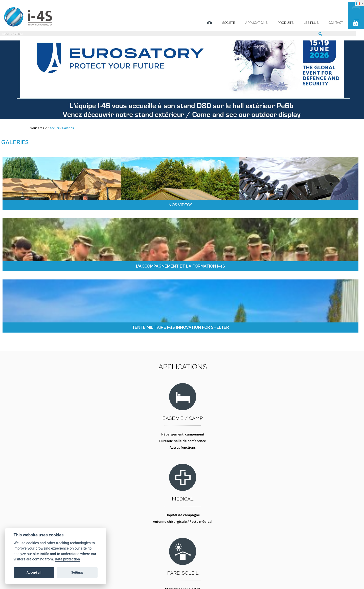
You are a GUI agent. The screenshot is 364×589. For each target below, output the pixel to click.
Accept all (34, 572)
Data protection (67, 559)
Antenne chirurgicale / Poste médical (145, 332)
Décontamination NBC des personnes (145, 419)
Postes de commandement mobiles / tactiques (293, 328)
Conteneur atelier (219, 419)
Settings (77, 572)
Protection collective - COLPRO (145, 425)
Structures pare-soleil (219, 326)
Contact (305, 23)
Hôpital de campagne (145, 326)
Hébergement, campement (71, 326)
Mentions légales (115, 578)
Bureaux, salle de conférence (71, 332)
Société (198, 23)
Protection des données (161, 578)
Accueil (55, 128)
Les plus (280, 23)
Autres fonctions (71, 339)
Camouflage (219, 332)
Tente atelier (219, 425)
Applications (226, 23)
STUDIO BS (224, 578)
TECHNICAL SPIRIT (275, 578)
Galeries (68, 128)
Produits (255, 23)
